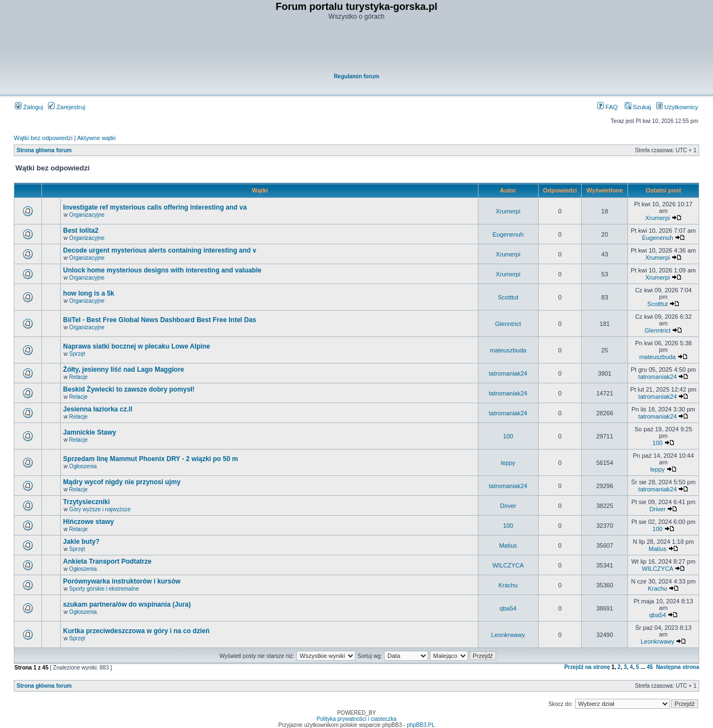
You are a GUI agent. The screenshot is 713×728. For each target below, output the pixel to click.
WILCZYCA (508, 565)
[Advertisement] (357, 47)
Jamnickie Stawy (89, 432)
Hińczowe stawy (88, 522)
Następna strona (678, 667)
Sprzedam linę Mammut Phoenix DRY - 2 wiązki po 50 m (150, 459)
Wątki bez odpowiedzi (43, 138)
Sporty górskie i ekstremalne (104, 589)
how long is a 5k (89, 293)
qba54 (508, 608)
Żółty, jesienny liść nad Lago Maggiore (123, 370)
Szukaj (638, 107)
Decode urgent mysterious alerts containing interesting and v (159, 250)
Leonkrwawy (508, 635)
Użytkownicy (677, 107)
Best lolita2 (81, 231)
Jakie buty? (81, 542)
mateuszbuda (508, 350)
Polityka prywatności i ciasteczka (356, 719)
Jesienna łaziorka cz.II (97, 409)
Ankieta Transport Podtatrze (107, 561)
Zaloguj (29, 107)
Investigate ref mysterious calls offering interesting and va (155, 207)
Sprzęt (77, 354)
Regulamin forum (356, 76)
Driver (508, 506)
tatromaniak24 (508, 373)
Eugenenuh (508, 234)
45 (650, 667)
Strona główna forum (44, 150)
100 (508, 436)
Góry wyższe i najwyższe (100, 509)
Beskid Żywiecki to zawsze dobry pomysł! (129, 389)
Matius (508, 545)
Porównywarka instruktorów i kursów (122, 581)
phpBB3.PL (421, 725)
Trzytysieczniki (86, 502)
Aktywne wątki (97, 138)
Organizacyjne (87, 215)
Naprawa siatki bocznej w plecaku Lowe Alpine (136, 346)
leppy (508, 463)
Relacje (78, 377)
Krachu (508, 585)
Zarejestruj (66, 107)
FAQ (607, 107)
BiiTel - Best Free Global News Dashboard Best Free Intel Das (159, 320)
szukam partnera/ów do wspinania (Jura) (127, 604)
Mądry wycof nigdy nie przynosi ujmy (122, 482)
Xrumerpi (508, 211)
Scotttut (508, 297)
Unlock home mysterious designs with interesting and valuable (162, 270)
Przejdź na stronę (587, 667)
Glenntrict (508, 324)
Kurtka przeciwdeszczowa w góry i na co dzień (136, 631)
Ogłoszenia (83, 466)
